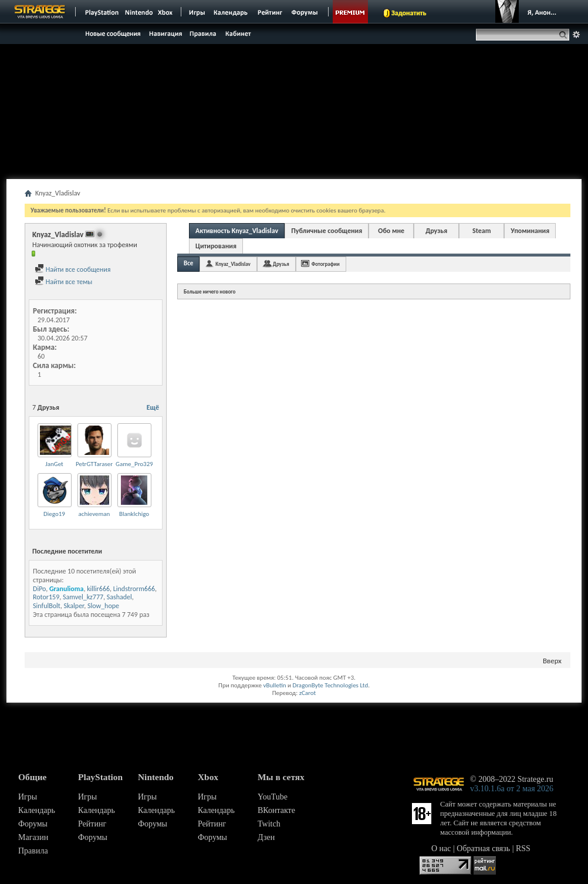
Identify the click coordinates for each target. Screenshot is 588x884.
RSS (523, 848)
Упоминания (530, 231)
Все (188, 263)
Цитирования (216, 246)
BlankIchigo (134, 514)
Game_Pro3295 (136, 464)
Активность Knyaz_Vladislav (237, 231)
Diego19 (54, 514)
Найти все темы (63, 282)
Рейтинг (92, 824)
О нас (441, 848)
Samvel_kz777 (83, 597)
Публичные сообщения (327, 231)
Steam (481, 231)
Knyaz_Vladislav (233, 264)
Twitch (269, 824)
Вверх (552, 661)
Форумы (33, 824)
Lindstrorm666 (134, 589)
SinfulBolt (47, 606)
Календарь (37, 810)
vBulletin (274, 685)
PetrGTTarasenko (98, 464)
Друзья (436, 231)
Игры (28, 797)
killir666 (98, 589)
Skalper (74, 606)
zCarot (308, 693)
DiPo (39, 589)
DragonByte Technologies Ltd (330, 685)
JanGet (54, 464)
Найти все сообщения (72, 269)
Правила (33, 851)
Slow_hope (103, 606)
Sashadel (119, 597)
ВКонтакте (276, 810)
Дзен (266, 837)
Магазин (33, 837)
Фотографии (326, 264)
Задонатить (409, 13)
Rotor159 (46, 597)
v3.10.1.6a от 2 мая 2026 (512, 789)
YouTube (273, 797)
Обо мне (391, 231)
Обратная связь (483, 848)
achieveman (94, 514)
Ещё (153, 407)
